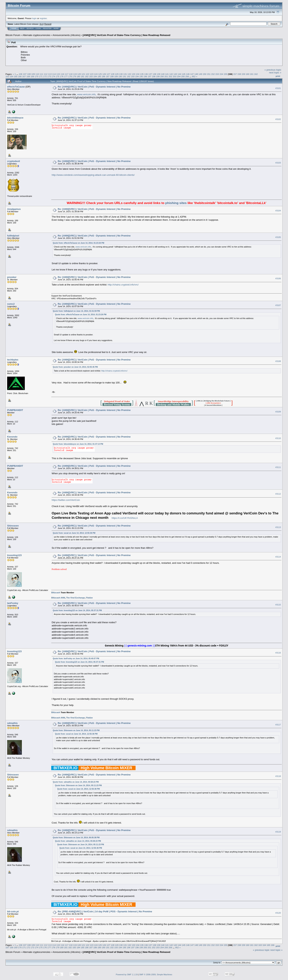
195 (141, 76)
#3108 (278, 361)
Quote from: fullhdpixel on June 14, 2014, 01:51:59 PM (76, 311)
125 (100, 74)
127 (108, 74)
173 (49, 76)
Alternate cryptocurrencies (36, 35)
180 (78, 76)
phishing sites (176, 203)
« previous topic (273, 70)
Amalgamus (14, 209)
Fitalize (89, 598)
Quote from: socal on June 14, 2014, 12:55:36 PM (74, 533)
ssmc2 (11, 304)
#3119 (278, 832)
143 (175, 74)
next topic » (275, 73)
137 (150, 74)
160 (248, 74)
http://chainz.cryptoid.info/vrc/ (123, 285)
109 (33, 74)
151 (209, 74)
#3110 (278, 438)
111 (42, 74)
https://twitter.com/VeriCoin (66, 500)
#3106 (278, 278)
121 (83, 74)
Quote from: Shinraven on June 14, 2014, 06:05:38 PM (76, 838)
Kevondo (12, 437)
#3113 (278, 527)
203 (175, 76)
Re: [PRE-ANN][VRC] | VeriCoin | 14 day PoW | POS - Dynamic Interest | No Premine (105, 911)
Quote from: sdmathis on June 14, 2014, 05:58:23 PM (76, 782)
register (43, 18)
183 (91, 76)
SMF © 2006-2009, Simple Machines (156, 974)
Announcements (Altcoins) (66, 35)
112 (46, 74)
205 (183, 76)
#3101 (278, 88)
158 (239, 74)
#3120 (278, 913)
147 (192, 74)
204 (179, 76)
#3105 (278, 237)
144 (179, 74)
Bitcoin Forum (13, 35)
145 (184, 74)
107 (25, 74)
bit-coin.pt (13, 911)
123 (92, 74)
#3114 (278, 557)
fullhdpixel (13, 236)
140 (163, 74)
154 (221, 74)
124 (96, 74)
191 (124, 76)
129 (117, 74)
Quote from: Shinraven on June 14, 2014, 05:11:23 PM (76, 730)
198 (154, 76)
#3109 (278, 412)
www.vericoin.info (86, 94)
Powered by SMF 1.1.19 (127, 974)
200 (162, 76)
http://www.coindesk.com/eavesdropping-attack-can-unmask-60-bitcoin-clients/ (93, 175)
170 (37, 76)
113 (50, 74)
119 (75, 74)
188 (112, 76)
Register (47, 28)
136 (146, 74)
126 (104, 74)
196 (145, 76)
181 (83, 76)
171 (41, 76)
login (34, 18)
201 (166, 76)
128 (113, 74)
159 (243, 74)
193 (133, 76)
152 (213, 74)
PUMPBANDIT (15, 410)
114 (54, 74)
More (56, 28)
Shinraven (13, 526)
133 (134, 74)
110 (37, 74)
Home (14, 28)
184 (95, 76)
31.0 (41, 24)
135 (142, 74)
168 (28, 76)
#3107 (278, 305)
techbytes (13, 360)
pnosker (12, 277)
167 (24, 76)
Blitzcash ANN (58, 598)
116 (62, 74)
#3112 (278, 494)
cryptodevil (13, 161)
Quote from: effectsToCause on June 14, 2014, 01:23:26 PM (78, 243)
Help (22, 28)
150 (205, 74)
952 (194, 76)
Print (278, 76)
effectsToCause (16, 87)
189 (116, 76)
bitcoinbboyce (15, 118)
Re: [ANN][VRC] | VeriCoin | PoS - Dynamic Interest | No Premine (94, 87)
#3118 (278, 776)
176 (62, 76)
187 (108, 76)
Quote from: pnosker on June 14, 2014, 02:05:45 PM (75, 367)
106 (21, 74)
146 (188, 74)
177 (66, 76)
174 (53, 76)
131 (125, 74)
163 (7, 76)
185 (99, 76)
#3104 (278, 211)
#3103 (278, 163)
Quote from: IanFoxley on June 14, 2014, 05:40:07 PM (76, 659)
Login (38, 28)
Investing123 (14, 555)
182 (87, 76)
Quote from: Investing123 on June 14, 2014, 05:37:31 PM (77, 610)
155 (226, 74)
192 (129, 76)
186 (104, 76)
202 (170, 76)
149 (200, 74)
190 (120, 76)
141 (167, 74)
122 (87, 74)
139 (159, 74)
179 (74, 76)
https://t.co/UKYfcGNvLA (125, 518)
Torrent (48, 24)
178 (70, 76)
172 (45, 76)
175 (57, 76)
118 (71, 74)
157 (235, 74)
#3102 (278, 119)
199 (158, 76)
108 (29, 74)
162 (256, 74)
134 (138, 74)
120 (79, 74)
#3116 (278, 653)
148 (196, 74)
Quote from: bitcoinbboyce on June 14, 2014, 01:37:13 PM (78, 444)
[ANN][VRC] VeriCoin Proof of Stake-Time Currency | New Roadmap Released (126, 35)
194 (137, 76)
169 (33, 76)
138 (154, 74)
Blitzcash (56, 593)
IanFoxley (13, 603)
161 (252, 74)
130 (121, 74)
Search (30, 28)
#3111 (278, 467)
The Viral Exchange (75, 598)
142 (171, 74)
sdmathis (12, 723)
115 (58, 74)
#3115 (278, 605)
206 (187, 76)
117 (67, 74)
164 (12, 76)
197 (150, 76)
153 (217, 74)
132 (129, 74)
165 (16, 76)
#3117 (278, 725)
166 (20, 76)
